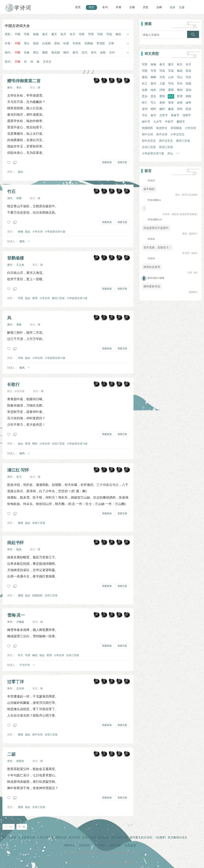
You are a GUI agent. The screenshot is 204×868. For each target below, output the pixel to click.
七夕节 (158, 122)
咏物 (36, 34)
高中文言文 (166, 141)
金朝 (103, 53)
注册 (182, 7)
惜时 (35, 444)
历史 (146, 7)
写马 (180, 84)
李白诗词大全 (119, 837)
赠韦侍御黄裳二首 (24, 81)
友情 (180, 103)
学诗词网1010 (154, 220)
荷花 (188, 71)
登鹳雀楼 (16, 258)
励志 (21, 172)
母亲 (171, 103)
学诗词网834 (154, 200)
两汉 (36, 53)
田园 (188, 84)
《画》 (195, 273)
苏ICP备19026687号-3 (125, 853)
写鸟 (171, 84)
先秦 (27, 53)
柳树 (153, 77)
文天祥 (20, 688)
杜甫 (66, 43)
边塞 (145, 90)
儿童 (162, 84)
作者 (119, 7)
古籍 (132, 7)
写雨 (82, 34)
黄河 (153, 84)
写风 (100, 34)
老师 (162, 103)
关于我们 (100, 845)
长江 (145, 84)
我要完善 (122, 162)
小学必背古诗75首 (55, 232)
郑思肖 (20, 761)
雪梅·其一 (16, 615)
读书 (145, 109)
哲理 (35, 298)
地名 (153, 90)
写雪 (91, 34)
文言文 (47, 62)
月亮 (162, 77)
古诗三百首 (58, 444)
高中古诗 (162, 134)
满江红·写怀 (18, 470)
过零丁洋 (16, 682)
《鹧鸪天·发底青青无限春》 (184, 214)
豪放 (171, 109)
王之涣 (20, 265)
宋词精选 (176, 128)
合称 (159, 7)
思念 (153, 96)
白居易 (46, 43)
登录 (173, 7)
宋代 (94, 53)
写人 (153, 103)
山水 (171, 77)
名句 (105, 7)
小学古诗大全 (45, 837)
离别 (180, 90)
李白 (27, 43)
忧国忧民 (37, 595)
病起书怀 (16, 543)
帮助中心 (70, 845)
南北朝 (56, 53)
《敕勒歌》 (193, 292)
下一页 (22, 827)
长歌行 (13, 384)
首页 (78, 7)
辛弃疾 (77, 43)
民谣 (188, 109)
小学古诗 (37, 232)
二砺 (11, 754)
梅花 (118, 34)
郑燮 (19, 198)
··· (29, 241)
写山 (180, 77)
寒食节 (175, 115)
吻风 (22, 241)
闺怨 (188, 96)
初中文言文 (149, 141)
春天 (45, 34)
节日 (145, 115)
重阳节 (181, 122)
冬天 (73, 34)
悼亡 (145, 103)
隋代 (66, 53)
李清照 (101, 43)
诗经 (180, 109)
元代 (112, 53)
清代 (10, 198)
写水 (188, 77)
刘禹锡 (89, 43)
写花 (109, 34)
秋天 (63, 34)
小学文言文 (178, 134)
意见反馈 (130, 845)
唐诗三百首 (58, 298)
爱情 (162, 96)
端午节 (146, 122)
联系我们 (85, 845)
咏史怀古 (162, 128)
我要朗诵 (107, 162)
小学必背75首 (27, 837)
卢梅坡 (20, 622)
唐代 (75, 53)
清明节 (187, 115)
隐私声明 (115, 845)
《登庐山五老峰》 (189, 195)
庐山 (170, 154)
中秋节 (169, 122)
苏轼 (57, 43)
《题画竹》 (193, 234)
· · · (178, 153)
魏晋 (45, 53)
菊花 (145, 77)
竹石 (11, 191)
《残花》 (194, 253)
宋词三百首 (39, 523)
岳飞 (19, 477)
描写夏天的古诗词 (141, 837)
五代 (84, 53)
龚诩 (185, 234)
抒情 (162, 90)
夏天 (54, 34)
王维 (111, 43)
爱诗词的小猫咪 (153, 278)
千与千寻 (25, 665)
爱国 (21, 523)
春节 (153, 115)
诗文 (91, 7)
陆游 (36, 43)
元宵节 (164, 115)
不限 (18, 34)
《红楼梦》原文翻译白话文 (171, 837)
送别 (188, 90)
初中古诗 (37, 735)
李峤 (19, 325)
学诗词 (151, 181)
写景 (27, 34)
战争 (188, 103)
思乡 (145, 96)
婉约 (162, 109)
